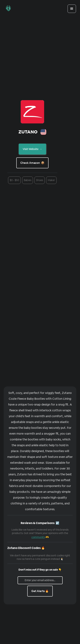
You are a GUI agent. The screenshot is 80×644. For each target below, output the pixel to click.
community (38, 537)
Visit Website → (32, 149)
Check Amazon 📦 (32, 163)
